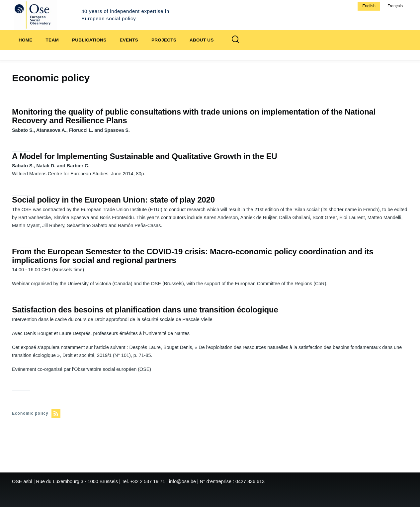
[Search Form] (235, 40)
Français (395, 6)
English (369, 6)
